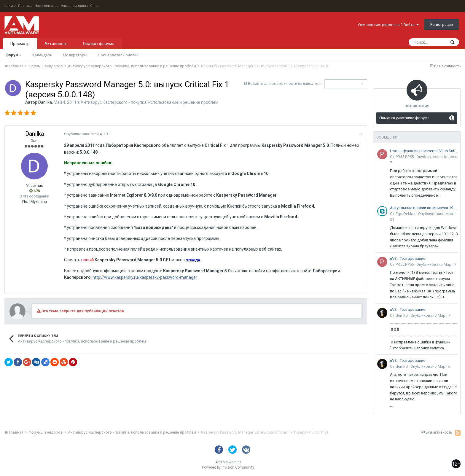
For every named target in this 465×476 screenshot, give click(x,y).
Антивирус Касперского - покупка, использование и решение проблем (149, 102)
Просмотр (20, 44)
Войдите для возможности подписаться (285, 83)
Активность (56, 44)
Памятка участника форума (404, 118)
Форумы (13, 55)
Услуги (10, 6)
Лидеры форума (98, 44)
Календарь (42, 55)
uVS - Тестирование (408, 258)
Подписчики (339, 84)
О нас (95, 6)
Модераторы (75, 55)
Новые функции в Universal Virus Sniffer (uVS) (424, 151)
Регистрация (442, 24)
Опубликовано (88, 134)
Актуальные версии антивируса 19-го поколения (424, 208)
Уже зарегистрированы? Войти (388, 25)
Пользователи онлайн (118, 55)
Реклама (25, 6)
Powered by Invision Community (228, 467)
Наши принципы (74, 6)
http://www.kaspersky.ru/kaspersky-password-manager (145, 277)
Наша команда (47, 6)
